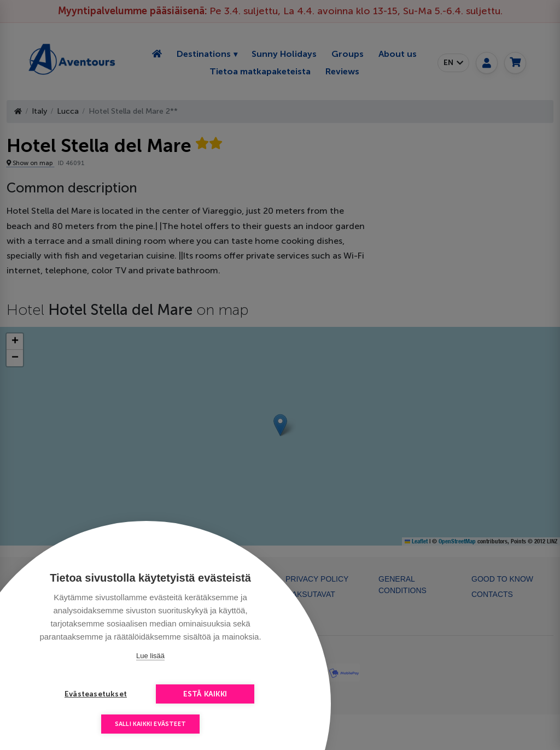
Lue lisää (150, 656)
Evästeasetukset (96, 694)
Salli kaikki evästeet (150, 724)
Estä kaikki (205, 694)
